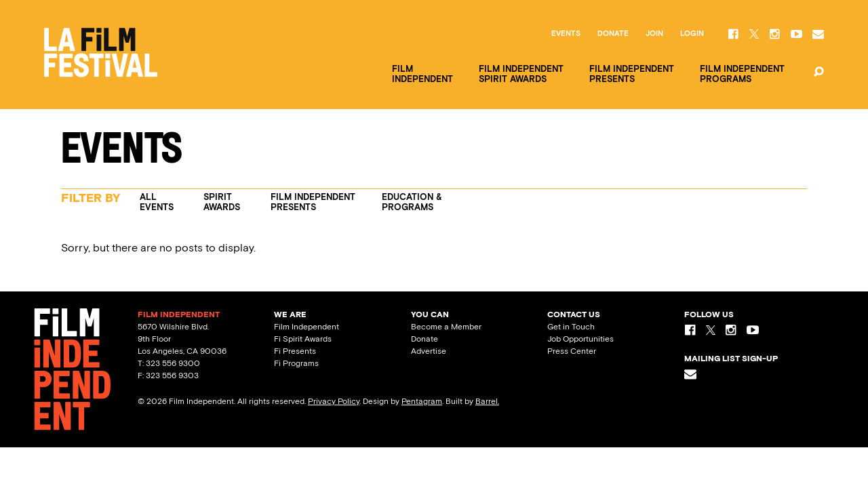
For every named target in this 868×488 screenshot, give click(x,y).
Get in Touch (571, 327)
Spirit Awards (222, 202)
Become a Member (446, 327)
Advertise (429, 351)
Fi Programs (296, 363)
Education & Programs (412, 202)
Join (654, 34)
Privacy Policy (334, 401)
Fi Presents (295, 351)
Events (566, 34)
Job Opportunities (580, 339)
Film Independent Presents (313, 202)
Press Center (572, 351)
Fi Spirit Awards (303, 339)
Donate (613, 34)
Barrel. (487, 401)
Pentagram (422, 401)
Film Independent (307, 327)
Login (692, 34)
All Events (157, 202)
